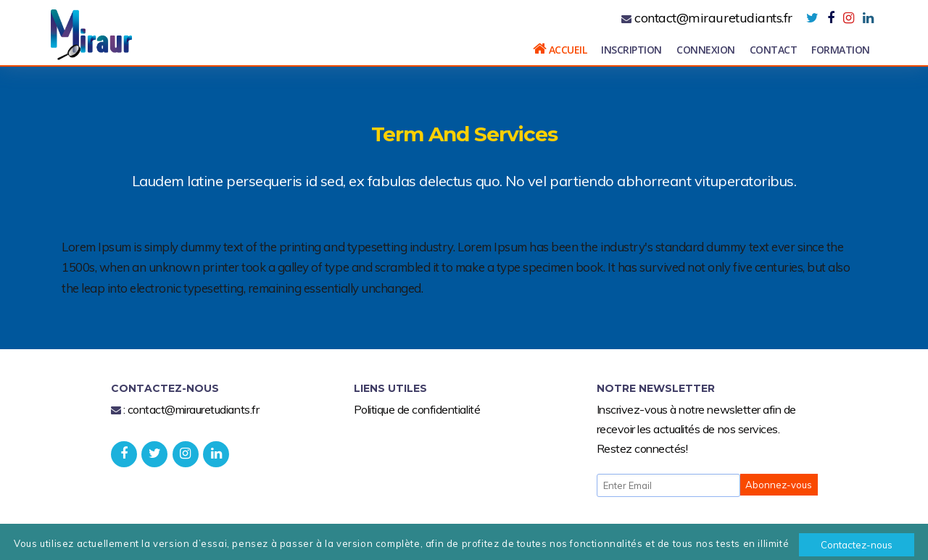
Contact (774, 50)
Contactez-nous (857, 545)
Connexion (706, 50)
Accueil (560, 49)
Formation (841, 50)
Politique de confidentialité (417, 409)
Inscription (631, 50)
